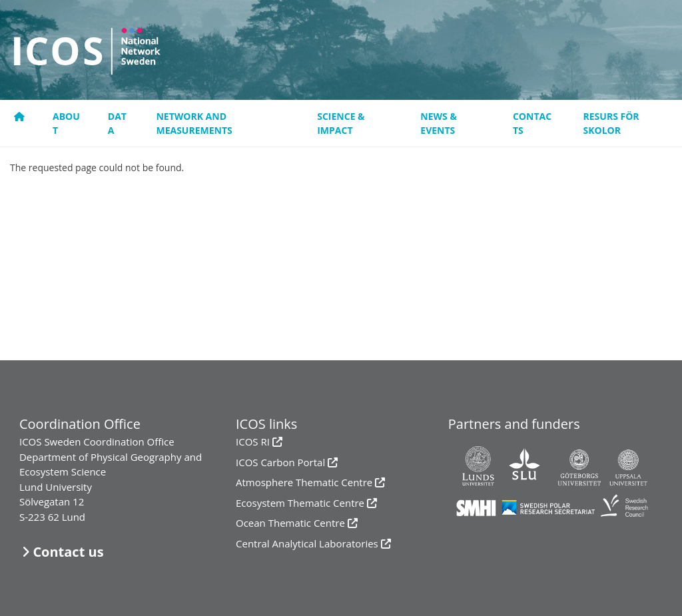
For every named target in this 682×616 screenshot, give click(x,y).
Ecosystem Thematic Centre (300, 503)
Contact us (68, 552)
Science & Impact (341, 123)
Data (117, 123)
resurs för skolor (611, 123)
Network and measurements (194, 123)
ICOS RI (253, 442)
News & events (439, 123)
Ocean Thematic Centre (290, 523)
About (66, 123)
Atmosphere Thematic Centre (304, 482)
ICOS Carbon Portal (280, 462)
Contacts (532, 123)
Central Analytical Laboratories (307, 543)
